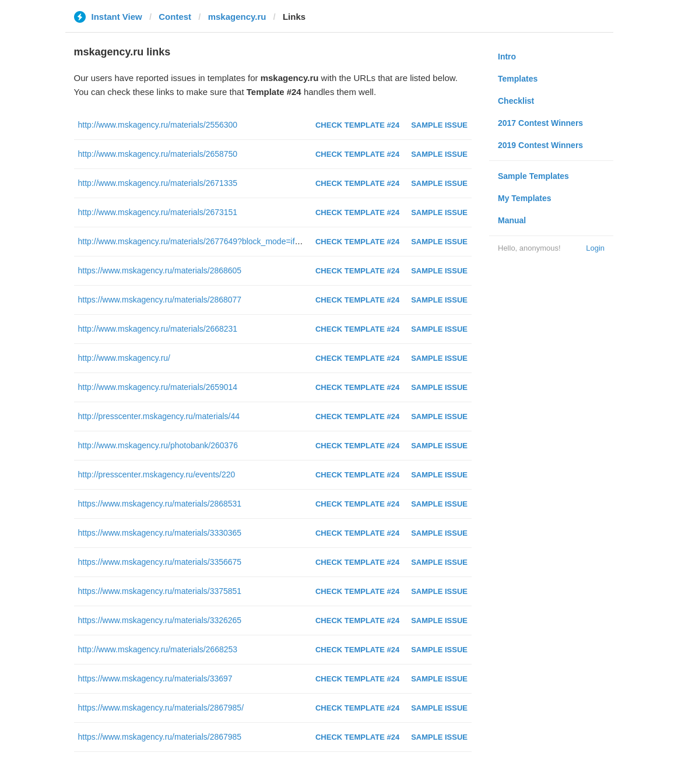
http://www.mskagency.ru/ (124, 358)
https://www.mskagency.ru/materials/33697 (155, 678)
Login (595, 248)
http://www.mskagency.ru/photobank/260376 (158, 445)
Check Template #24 (357, 125)
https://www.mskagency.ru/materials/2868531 (160, 504)
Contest (175, 17)
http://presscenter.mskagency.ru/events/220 (157, 474)
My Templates (525, 198)
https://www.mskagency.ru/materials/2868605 (160, 270)
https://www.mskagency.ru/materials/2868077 (160, 300)
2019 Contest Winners (540, 145)
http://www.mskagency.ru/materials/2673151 (158, 212)
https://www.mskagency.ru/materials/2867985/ (161, 708)
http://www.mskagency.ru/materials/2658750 (158, 154)
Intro (507, 57)
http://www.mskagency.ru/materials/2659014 (158, 387)
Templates (518, 79)
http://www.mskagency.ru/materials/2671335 (158, 183)
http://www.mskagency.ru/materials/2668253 (158, 649)
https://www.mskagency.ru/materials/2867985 (160, 737)
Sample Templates (533, 176)
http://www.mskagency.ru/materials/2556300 (158, 125)
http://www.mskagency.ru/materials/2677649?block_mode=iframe (196, 241)
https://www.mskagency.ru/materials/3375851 (160, 591)
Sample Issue (439, 125)
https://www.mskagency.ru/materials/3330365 (160, 533)
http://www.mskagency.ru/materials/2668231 (158, 329)
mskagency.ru (237, 17)
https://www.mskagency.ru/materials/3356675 (160, 562)
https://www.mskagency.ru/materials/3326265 (160, 620)
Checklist (516, 101)
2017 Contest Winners (540, 123)
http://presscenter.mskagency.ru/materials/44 (159, 416)
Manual (512, 220)
